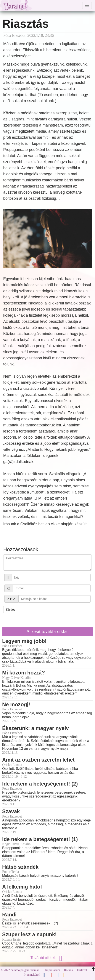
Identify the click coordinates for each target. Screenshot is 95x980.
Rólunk (68, 970)
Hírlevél (82, 970)
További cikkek (47, 958)
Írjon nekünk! (32, 975)
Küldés (11, 610)
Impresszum (53, 970)
